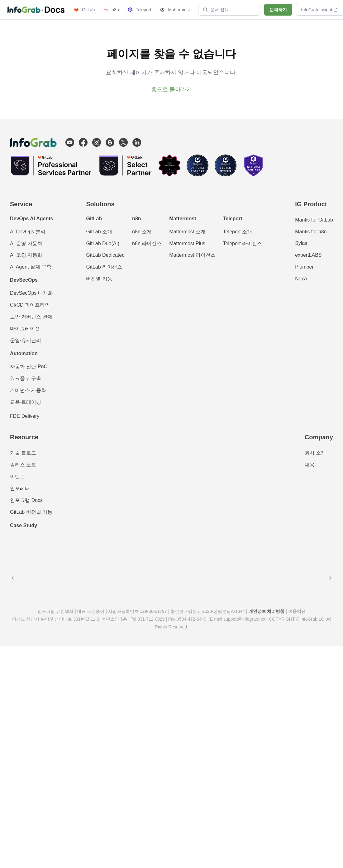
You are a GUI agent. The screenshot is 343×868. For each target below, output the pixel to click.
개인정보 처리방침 (267, 611)
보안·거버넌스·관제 (31, 317)
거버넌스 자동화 (28, 390)
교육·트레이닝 (26, 402)
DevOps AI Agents (31, 219)
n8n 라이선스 (147, 243)
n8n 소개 (142, 232)
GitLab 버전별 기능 (31, 512)
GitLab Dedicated (105, 255)
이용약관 (297, 611)
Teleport (139, 10)
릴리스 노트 (23, 465)
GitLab (84, 10)
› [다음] (330, 577)
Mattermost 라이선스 (192, 255)
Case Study (24, 525)
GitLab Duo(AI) (103, 243)
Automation (24, 353)
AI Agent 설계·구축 (31, 267)
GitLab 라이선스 (104, 267)
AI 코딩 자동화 (26, 255)
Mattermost (174, 10)
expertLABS (308, 255)
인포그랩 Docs (26, 500)
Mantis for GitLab (314, 220)
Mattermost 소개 (187, 232)
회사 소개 (315, 453)
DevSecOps (24, 280)
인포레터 (20, 488)
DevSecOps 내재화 (31, 293)
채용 (310, 465)
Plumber (304, 267)
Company (319, 437)
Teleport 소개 (238, 232)
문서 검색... (218, 10)
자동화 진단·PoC (29, 367)
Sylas (301, 243)
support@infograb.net (244, 619)
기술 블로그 (23, 453)
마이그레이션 (25, 329)
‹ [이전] (13, 577)
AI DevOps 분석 (28, 232)
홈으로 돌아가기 (171, 89)
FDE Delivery (25, 416)
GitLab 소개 (99, 232)
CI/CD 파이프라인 (30, 305)
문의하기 (278, 10)
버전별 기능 (99, 279)
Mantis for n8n (311, 232)
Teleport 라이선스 (243, 243)
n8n (110, 10)
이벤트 (17, 477)
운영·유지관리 (26, 340)
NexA (301, 279)
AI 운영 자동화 (26, 243)
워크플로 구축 (26, 378)
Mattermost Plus (187, 243)
